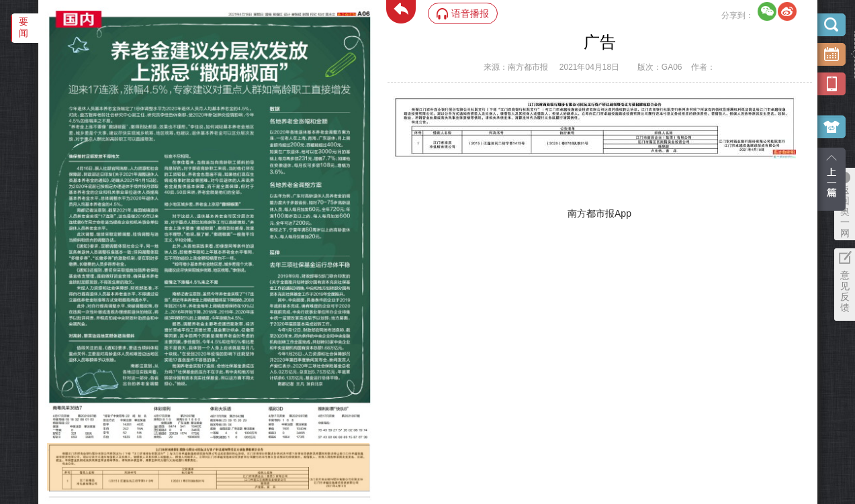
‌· (49, 450)
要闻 (24, 27)
